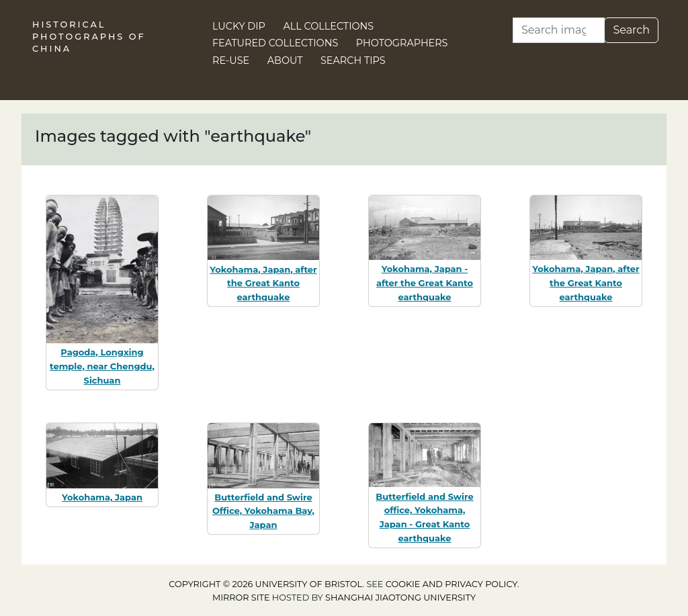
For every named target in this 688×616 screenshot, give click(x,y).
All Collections (329, 26)
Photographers (402, 43)
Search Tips (353, 60)
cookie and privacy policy (451, 584)
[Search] (559, 30)
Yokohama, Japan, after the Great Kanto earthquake (263, 283)
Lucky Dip (239, 26)
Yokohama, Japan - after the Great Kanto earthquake (425, 283)
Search (631, 30)
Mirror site (241, 598)
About (285, 60)
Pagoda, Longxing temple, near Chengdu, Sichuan (102, 366)
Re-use (231, 60)
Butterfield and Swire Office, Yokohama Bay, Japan (263, 511)
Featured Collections (275, 43)
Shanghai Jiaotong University (400, 598)
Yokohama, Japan (102, 497)
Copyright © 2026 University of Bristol (265, 584)
